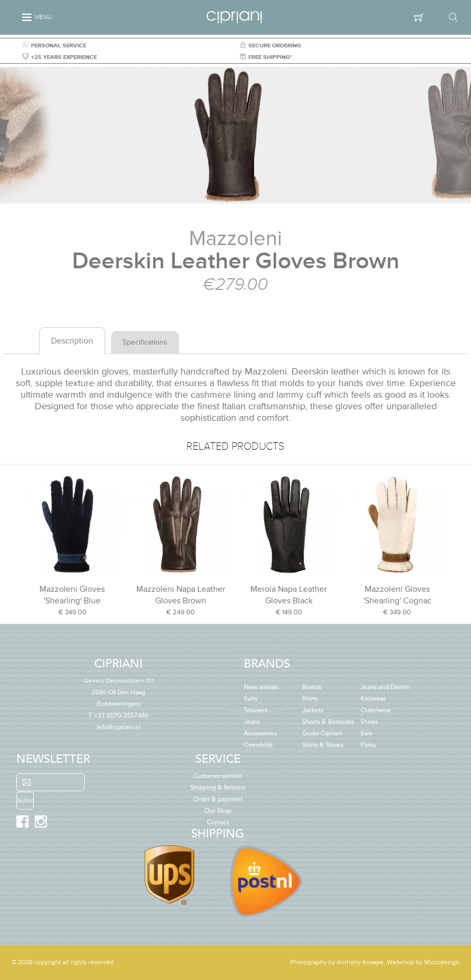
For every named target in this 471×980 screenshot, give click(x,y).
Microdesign (442, 962)
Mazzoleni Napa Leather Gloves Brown (181, 595)
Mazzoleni (235, 239)
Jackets (313, 711)
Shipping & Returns (218, 788)
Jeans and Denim (385, 688)
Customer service (218, 776)
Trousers (255, 711)
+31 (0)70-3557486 (121, 716)
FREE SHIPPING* (266, 57)
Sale (367, 734)
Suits (250, 699)
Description (72, 341)
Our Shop (218, 811)
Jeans (252, 722)
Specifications (145, 342)
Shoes (369, 722)
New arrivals (261, 688)
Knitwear (373, 699)
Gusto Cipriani (322, 734)
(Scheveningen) (119, 693)
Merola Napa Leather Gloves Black (289, 595)
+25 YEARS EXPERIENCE (60, 57)
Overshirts (258, 745)
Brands (312, 688)
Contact (218, 823)
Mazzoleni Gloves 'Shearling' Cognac (397, 595)
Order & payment (218, 800)
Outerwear (376, 711)
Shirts (310, 699)
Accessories (260, 734)
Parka (368, 745)
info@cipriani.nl (119, 728)
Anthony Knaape (360, 962)
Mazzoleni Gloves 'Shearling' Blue (72, 595)
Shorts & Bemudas (328, 722)
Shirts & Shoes (323, 745)
